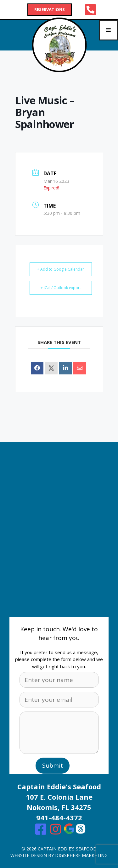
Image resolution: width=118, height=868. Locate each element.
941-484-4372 (59, 818)
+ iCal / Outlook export (61, 288)
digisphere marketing (81, 855)
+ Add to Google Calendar (61, 269)
